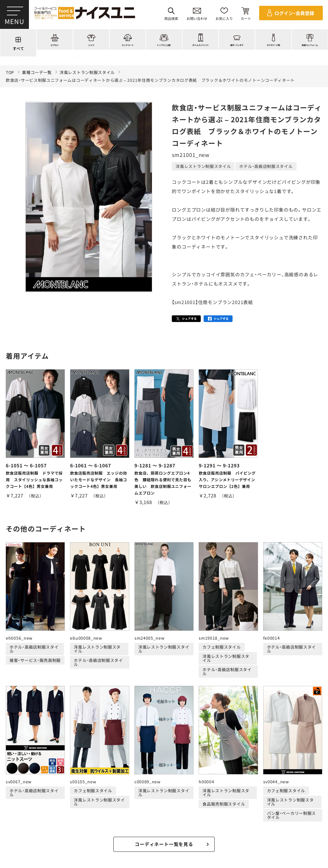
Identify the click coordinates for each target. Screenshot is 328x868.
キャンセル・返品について (194, 825)
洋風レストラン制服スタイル (87, 72)
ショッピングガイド (172, 803)
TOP (10, 72)
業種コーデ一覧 (37, 72)
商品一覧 (42, 803)
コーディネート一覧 (78, 803)
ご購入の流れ (28, 825)
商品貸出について (241, 825)
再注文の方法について (67, 825)
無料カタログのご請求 (285, 825)
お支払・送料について (114, 825)
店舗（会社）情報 (245, 803)
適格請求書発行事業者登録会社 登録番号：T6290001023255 (164, 783)
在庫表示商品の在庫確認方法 (164, 833)
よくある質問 (282, 803)
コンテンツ (211, 803)
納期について (152, 825)
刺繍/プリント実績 (125, 803)
